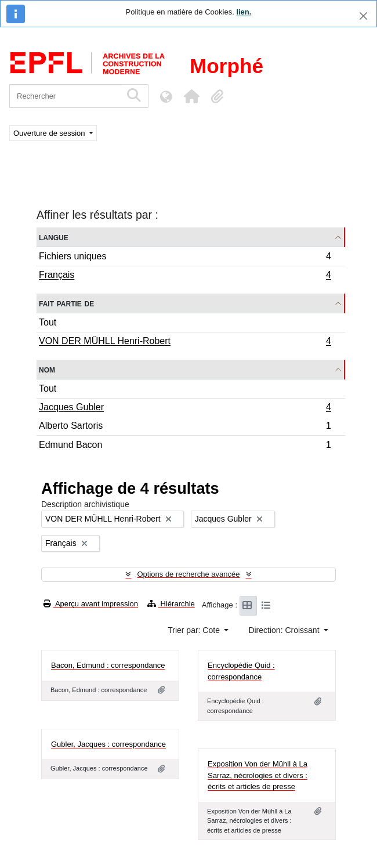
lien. (244, 12)
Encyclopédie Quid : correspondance (241, 671)
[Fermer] (363, 16)
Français (185, 276)
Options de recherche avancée (188, 574)
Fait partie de (66, 303)
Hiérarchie (171, 604)
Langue (54, 237)
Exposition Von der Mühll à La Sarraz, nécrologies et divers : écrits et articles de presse (258, 775)
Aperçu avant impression (91, 604)
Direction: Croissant (285, 630)
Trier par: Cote (195, 630)
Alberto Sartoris (185, 427)
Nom (47, 369)
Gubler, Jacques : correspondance (108, 744)
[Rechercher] (65, 96)
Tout (48, 322)
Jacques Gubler (185, 408)
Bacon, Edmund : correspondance (108, 665)
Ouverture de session (50, 133)
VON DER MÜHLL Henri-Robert (185, 342)
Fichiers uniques (185, 258)
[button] (191, 96)
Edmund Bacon (185, 446)
